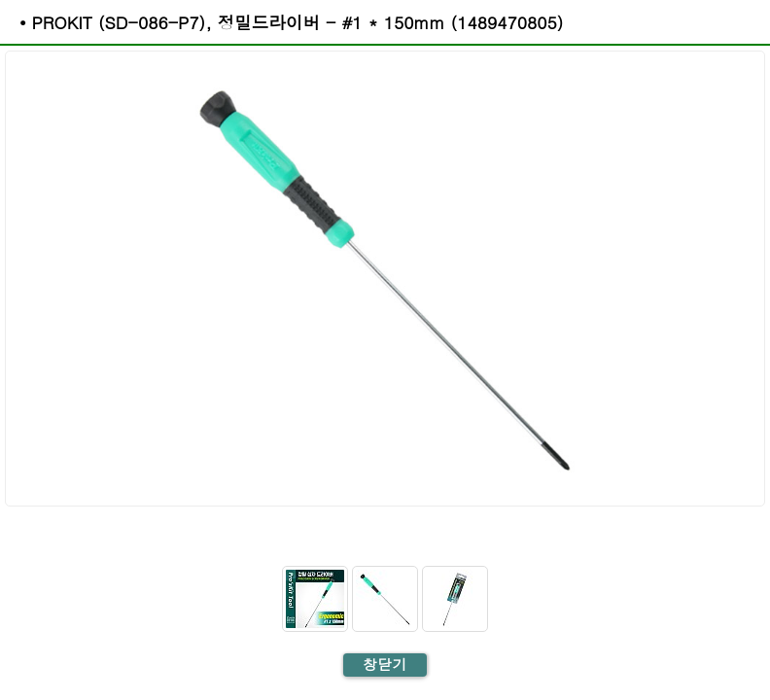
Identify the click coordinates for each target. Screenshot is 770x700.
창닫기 (385, 664)
